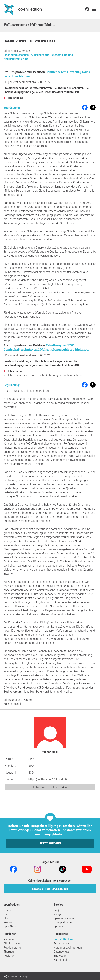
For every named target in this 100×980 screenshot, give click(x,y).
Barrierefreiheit (63, 960)
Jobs (7, 914)
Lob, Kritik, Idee (64, 939)
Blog (6, 918)
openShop (10, 927)
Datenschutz (61, 952)
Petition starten (13, 948)
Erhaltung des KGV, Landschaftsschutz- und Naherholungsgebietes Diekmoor (47, 347)
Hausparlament (63, 922)
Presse (8, 922)
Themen (9, 952)
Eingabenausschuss (16, 55)
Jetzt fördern (50, 843)
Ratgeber (9, 939)
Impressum (61, 956)
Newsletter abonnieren (50, 889)
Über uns (9, 910)
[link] (94, 9)
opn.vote (59, 927)
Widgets (59, 914)
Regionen (9, 956)
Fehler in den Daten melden (50, 787)
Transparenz (61, 943)
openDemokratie (64, 918)
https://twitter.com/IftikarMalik (48, 779)
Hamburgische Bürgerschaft (30, 41)
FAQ (56, 910)
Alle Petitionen (12, 943)
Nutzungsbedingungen (68, 948)
